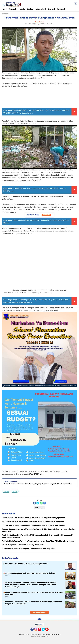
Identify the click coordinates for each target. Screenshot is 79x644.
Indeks (22, 9)
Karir (40, 634)
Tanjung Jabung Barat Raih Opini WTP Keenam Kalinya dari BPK (30, 573)
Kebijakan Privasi (24, 634)
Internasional (41, 9)
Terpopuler (13, 9)
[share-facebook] (35, 503)
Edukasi (30, 9)
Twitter (44, 630)
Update (46, 215)
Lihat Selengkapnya (40, 612)
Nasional (51, 9)
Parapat (6, 491)
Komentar (39, 508)
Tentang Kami (56, 634)
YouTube (48, 630)
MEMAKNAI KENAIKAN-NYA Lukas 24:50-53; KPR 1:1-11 (26, 564)
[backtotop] (39, 620)
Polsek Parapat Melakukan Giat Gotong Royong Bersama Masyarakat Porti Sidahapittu (37, 484)
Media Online (10, 3)
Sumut (15, 491)
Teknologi (61, 9)
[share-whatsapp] (41, 503)
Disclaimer (34, 634)
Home (4, 9)
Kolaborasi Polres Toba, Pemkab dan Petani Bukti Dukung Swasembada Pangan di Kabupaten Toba (33, 603)
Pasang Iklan (46, 634)
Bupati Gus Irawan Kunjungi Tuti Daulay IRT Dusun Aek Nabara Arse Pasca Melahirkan (34, 593)
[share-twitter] (38, 503)
